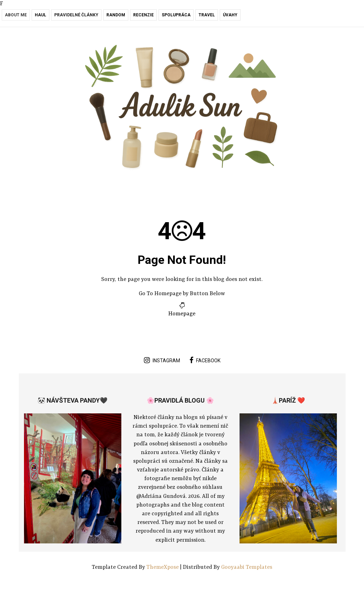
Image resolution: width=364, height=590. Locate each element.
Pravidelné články (76, 15)
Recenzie (143, 15)
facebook (205, 360)
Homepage (182, 314)
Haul (41, 15)
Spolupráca (176, 15)
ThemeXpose (163, 567)
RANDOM (116, 15)
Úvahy (230, 15)
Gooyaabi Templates (247, 567)
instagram (162, 360)
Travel (207, 15)
